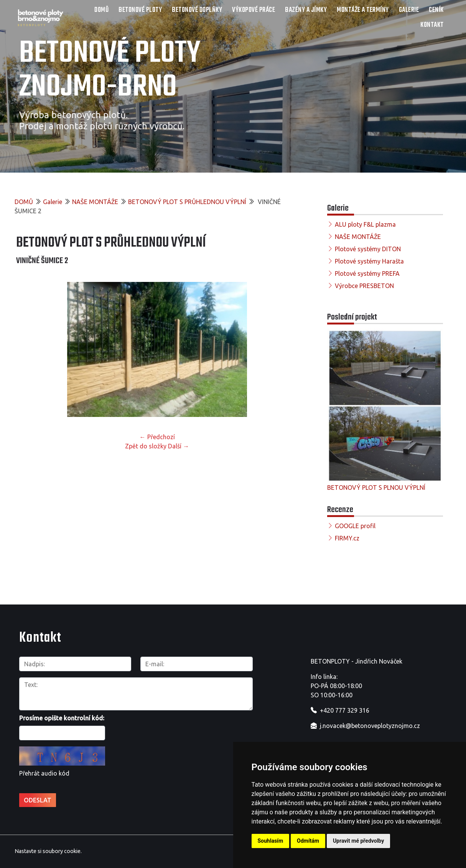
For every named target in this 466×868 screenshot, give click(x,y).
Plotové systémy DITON (368, 249)
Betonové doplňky (197, 10)
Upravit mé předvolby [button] (358, 841)
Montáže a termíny (363, 10)
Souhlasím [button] (271, 841)
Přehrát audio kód (44, 773)
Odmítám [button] (308, 841)
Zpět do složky (146, 446)
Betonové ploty (140, 10)
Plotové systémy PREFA (367, 273)
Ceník (436, 10)
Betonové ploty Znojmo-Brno (110, 71)
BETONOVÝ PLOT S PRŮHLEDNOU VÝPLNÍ (187, 202)
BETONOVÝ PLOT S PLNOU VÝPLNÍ (376, 488)
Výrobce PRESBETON (364, 286)
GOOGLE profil (355, 526)
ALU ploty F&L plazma (365, 224)
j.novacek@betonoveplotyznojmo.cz (370, 726)
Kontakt (432, 25)
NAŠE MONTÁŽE (95, 202)
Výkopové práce (254, 10)
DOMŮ (101, 10)
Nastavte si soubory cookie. (48, 851)
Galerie (409, 10)
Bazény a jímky (306, 10)
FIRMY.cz (347, 538)
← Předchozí (157, 437)
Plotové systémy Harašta (369, 261)
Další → (179, 446)
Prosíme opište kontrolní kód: (62, 718)
